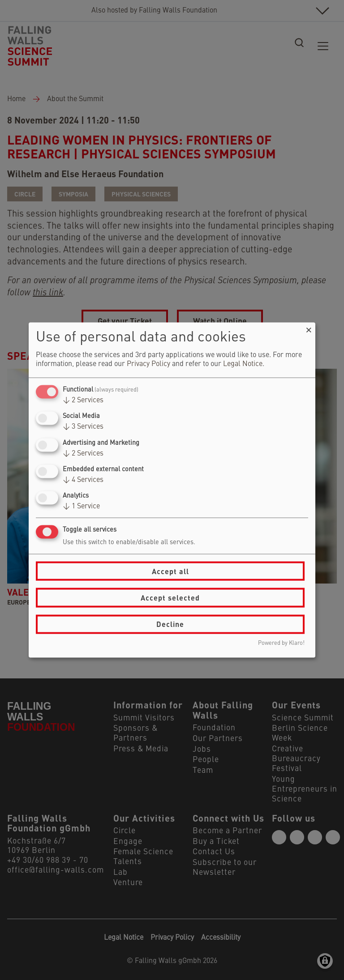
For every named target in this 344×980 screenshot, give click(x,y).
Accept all (170, 571)
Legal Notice (243, 364)
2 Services (83, 401)
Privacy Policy (148, 364)
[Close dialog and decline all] (309, 328)
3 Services (83, 427)
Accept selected (170, 598)
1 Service (81, 507)
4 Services (83, 480)
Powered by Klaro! (281, 643)
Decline (170, 624)
